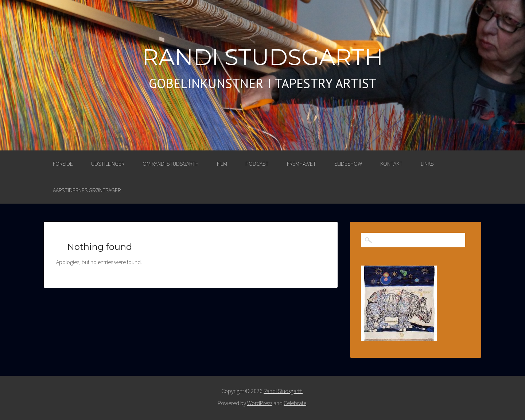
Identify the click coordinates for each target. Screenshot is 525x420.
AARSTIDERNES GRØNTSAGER (87, 190)
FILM (222, 164)
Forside (63, 164)
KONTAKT (391, 164)
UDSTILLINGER (108, 164)
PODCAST (257, 164)
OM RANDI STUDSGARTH (171, 164)
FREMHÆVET (302, 164)
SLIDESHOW (348, 164)
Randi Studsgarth (263, 57)
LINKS (427, 164)
